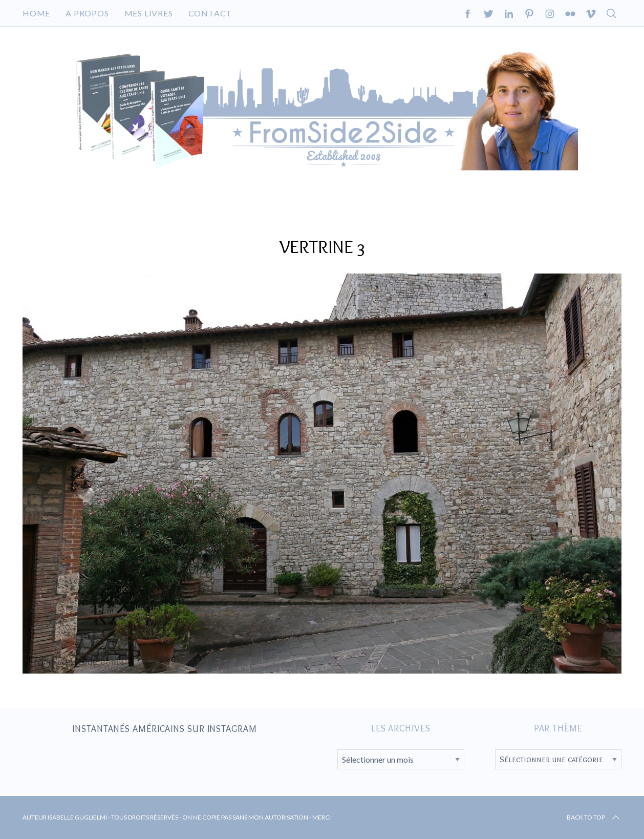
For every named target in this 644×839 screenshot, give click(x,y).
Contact (210, 13)
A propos (87, 13)
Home (36, 13)
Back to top (594, 817)
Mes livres (149, 13)
